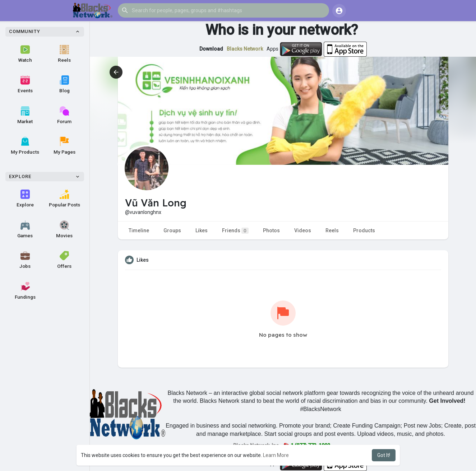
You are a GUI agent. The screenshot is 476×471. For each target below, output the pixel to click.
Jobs (25, 260)
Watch (25, 54)
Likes (202, 230)
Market (25, 115)
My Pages (64, 146)
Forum (64, 115)
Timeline (139, 230)
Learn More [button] (276, 455)
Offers (64, 260)
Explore (25, 199)
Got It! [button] (384, 455)
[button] (223, 10)
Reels (64, 54)
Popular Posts (64, 199)
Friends (235, 231)
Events (25, 84)
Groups (172, 230)
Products (364, 230)
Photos (271, 230)
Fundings (25, 291)
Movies (64, 229)
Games (25, 229)
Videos (303, 230)
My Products (25, 146)
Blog (64, 84)
